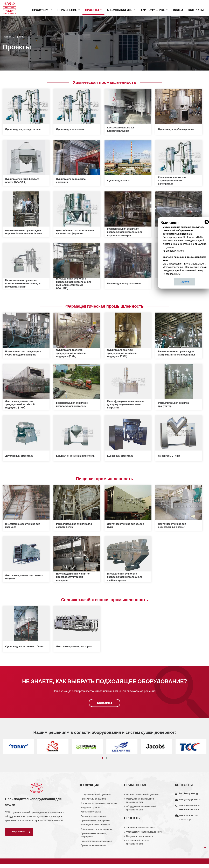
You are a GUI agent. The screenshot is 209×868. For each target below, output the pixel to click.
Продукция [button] (41, 10)
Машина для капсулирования (125, 284)
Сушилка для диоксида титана (24, 129)
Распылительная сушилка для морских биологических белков (24, 232)
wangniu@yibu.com (190, 801)
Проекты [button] (92, 10)
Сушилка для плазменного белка (21, 648)
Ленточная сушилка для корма (75, 648)
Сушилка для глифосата (71, 129)
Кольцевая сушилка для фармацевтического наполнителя (173, 181)
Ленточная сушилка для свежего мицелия (20, 578)
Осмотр (184, 282)
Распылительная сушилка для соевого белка (75, 527)
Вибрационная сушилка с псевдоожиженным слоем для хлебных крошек (126, 578)
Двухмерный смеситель (20, 457)
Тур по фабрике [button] (153, 10)
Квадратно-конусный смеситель (69, 457)
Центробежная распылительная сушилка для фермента (75, 232)
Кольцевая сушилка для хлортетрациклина (122, 129)
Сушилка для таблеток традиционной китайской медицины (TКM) (71, 354)
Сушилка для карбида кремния (177, 129)
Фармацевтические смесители (96, 828)
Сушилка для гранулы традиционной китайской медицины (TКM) (123, 354)
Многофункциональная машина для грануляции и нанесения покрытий (127, 405)
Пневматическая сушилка (94, 819)
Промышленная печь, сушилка (96, 823)
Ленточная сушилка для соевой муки (126, 527)
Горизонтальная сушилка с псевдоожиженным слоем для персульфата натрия (126, 232)
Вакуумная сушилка (91, 810)
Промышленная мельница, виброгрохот (95, 838)
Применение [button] (67, 10)
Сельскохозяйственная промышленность (105, 601)
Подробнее (21, 834)
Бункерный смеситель (121, 457)
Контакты (196, 10)
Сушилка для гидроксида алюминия (71, 181)
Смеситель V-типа (169, 457)
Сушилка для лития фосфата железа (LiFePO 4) (23, 181)
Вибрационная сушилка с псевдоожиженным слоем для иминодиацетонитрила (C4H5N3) (74, 284)
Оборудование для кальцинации (97, 832)
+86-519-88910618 (190, 811)
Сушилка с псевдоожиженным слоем (100, 805)
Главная (7, 37)
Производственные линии (94, 849)
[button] (102, 760)
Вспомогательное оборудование (97, 845)
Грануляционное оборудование (97, 796)
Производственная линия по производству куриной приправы (74, 578)
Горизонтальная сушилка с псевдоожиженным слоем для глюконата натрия (24, 284)
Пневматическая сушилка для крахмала (23, 527)
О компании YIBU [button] (120, 10)
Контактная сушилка (91, 814)
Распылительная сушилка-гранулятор (175, 405)
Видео (178, 10)
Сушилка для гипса (119, 181)
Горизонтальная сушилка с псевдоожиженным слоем (72, 405)
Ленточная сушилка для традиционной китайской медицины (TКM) (21, 405)
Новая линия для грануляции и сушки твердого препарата (24, 354)
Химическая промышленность (104, 82)
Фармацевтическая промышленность (104, 307)
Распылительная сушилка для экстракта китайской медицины (177, 354)
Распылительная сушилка (94, 801)
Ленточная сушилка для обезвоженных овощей (173, 527)
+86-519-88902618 (190, 807)
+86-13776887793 (189, 817)
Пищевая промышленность (104, 479)
